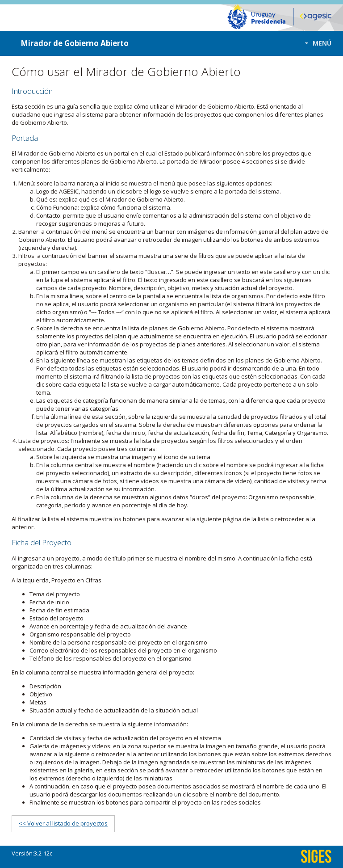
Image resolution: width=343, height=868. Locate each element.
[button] (316, 43)
